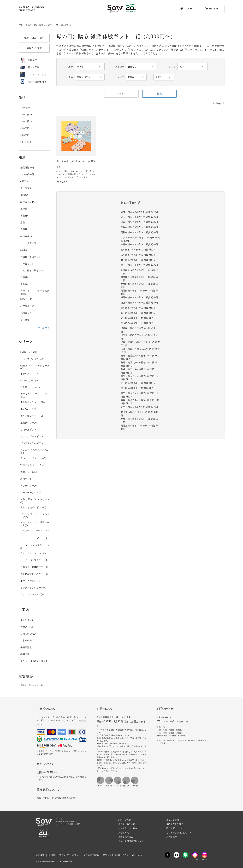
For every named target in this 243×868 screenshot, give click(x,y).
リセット (121, 94)
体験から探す (34, 48)
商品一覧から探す (34, 38)
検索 (159, 94)
